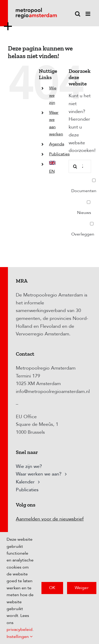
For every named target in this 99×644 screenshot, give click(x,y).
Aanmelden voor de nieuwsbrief (50, 519)
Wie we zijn (53, 95)
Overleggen (83, 227)
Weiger (82, 588)
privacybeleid (20, 630)
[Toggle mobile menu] (88, 14)
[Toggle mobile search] (78, 14)
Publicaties (59, 154)
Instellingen (20, 637)
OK (52, 588)
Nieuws (84, 206)
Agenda (57, 144)
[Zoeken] (75, 166)
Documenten (84, 184)
